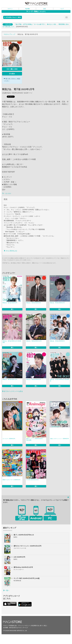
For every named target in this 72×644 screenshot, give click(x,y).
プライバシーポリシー (24, 626)
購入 (12, 309)
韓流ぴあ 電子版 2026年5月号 (10, 303)
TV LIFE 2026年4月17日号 (32, 480)
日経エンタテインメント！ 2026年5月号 (59, 439)
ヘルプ (62, 9)
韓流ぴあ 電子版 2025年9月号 (57, 341)
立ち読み (12, 74)
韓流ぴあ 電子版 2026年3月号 (34, 303)
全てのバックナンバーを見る (12, 391)
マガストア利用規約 (9, 626)
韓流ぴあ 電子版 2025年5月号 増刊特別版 (60, 380)
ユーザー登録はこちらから (36, 11)
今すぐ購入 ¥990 (12, 69)
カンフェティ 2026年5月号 (9, 439)
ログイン (10, 9)
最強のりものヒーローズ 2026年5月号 (11, 480)
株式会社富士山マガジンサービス (19, 628)
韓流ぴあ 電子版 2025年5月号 (34, 379)
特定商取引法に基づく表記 (39, 626)
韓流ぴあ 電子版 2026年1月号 (57, 303)
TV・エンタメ (7, 193)
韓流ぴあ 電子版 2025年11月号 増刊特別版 (12, 342)
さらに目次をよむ (10, 251)
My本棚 (27, 9)
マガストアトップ (9, 34)
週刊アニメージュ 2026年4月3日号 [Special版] (34, 439)
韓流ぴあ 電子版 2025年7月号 (10, 379)
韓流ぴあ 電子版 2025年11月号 (34, 341)
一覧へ (6, 590)
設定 (45, 9)
